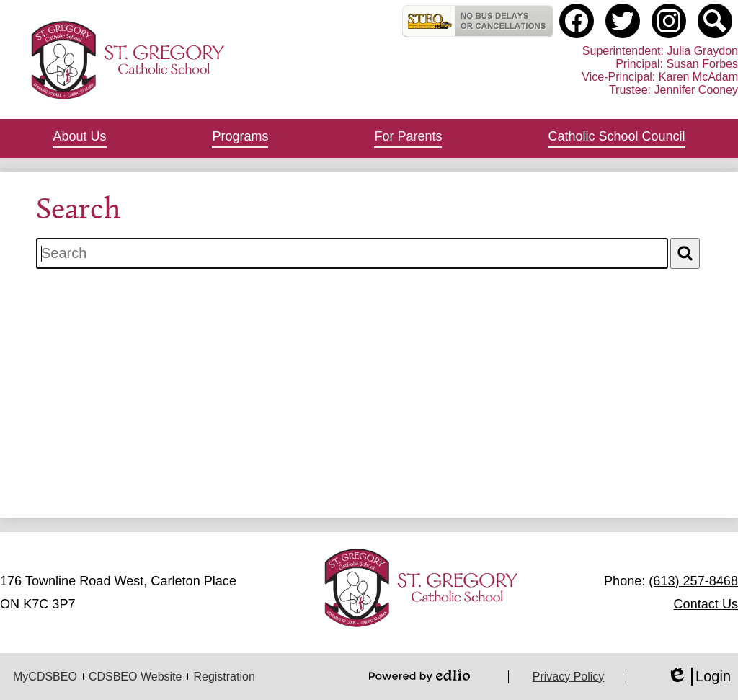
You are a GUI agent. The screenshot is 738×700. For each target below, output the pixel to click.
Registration (224, 677)
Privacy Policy (569, 677)
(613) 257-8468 (693, 581)
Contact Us (706, 604)
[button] (79, 138)
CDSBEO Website (135, 677)
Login (699, 677)
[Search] (685, 253)
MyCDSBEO (45, 677)
